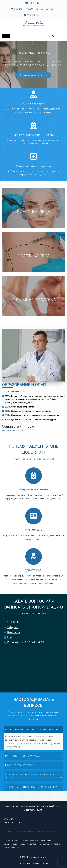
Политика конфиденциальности (33, 863)
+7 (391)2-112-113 (13, 747)
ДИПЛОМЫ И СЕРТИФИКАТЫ (15, 431)
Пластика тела (34, 256)
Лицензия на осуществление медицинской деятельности (31, 831)
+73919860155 (30, 744)
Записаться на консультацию (33, 75)
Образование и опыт (24, 385)
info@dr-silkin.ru (33, 15)
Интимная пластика (34, 300)
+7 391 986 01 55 (45, 9)
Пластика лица (34, 212)
